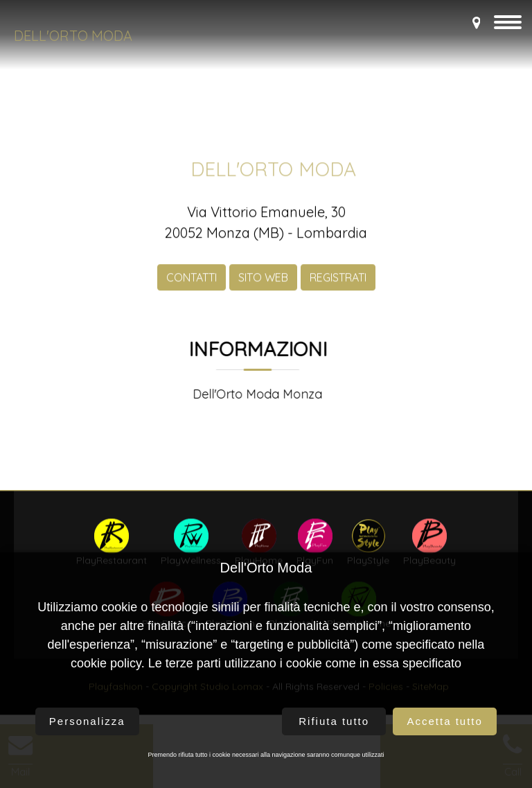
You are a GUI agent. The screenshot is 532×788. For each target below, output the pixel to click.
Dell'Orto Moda (73, 36)
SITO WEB (263, 286)
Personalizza (87, 721)
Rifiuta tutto (334, 721)
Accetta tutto (444, 721)
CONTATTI (192, 286)
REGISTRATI (338, 286)
